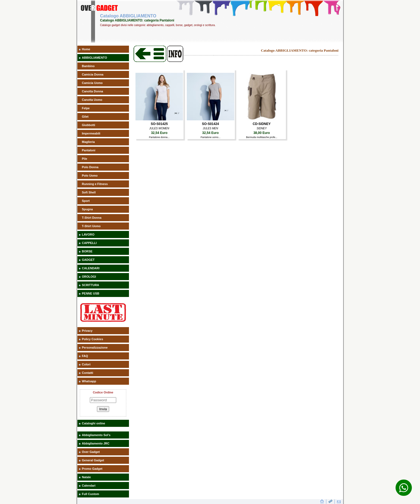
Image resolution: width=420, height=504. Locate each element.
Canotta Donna (93, 91)
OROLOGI (89, 277)
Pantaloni (89, 150)
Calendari (89, 486)
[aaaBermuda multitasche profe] (262, 119)
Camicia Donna (93, 74)
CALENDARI (91, 268)
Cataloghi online (94, 423)
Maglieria (89, 142)
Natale (86, 477)
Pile (85, 159)
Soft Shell (89, 192)
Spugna (87, 209)
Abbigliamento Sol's (96, 435)
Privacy (87, 331)
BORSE (87, 251)
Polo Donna (90, 167)
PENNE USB (91, 293)
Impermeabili (91, 133)
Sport (86, 201)
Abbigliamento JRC (96, 443)
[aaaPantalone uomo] (211, 119)
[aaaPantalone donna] (159, 119)
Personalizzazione (95, 348)
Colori (86, 364)
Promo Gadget (92, 469)
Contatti (88, 373)
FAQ (85, 356)
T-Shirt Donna (92, 218)
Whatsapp (89, 381)
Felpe (86, 108)
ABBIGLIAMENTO (95, 58)
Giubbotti (89, 125)
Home (86, 49)
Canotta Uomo (92, 100)
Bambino (88, 66)
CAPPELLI (89, 243)
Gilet (85, 117)
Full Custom (91, 494)
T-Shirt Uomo (91, 226)
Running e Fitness (95, 184)
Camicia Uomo (92, 83)
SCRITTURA (91, 285)
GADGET (88, 260)
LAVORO (88, 234)
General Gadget (93, 460)
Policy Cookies (93, 339)
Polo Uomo (90, 176)
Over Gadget (91, 452)
